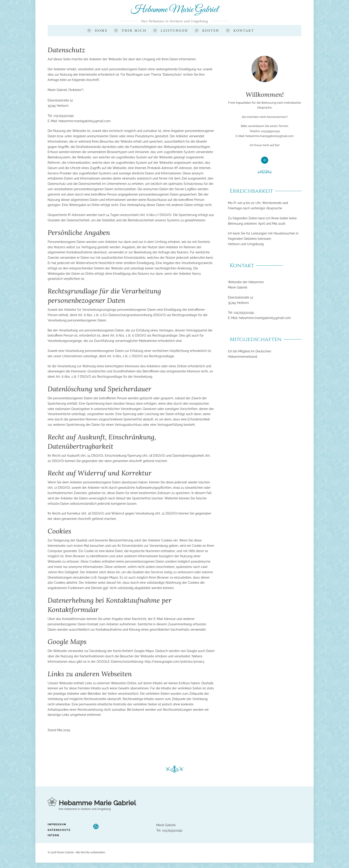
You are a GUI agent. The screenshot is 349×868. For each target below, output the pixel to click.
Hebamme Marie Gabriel (175, 10)
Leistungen (174, 31)
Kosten (211, 31)
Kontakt (244, 31)
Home (101, 31)
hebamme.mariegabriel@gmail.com (85, 121)
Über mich (134, 31)
